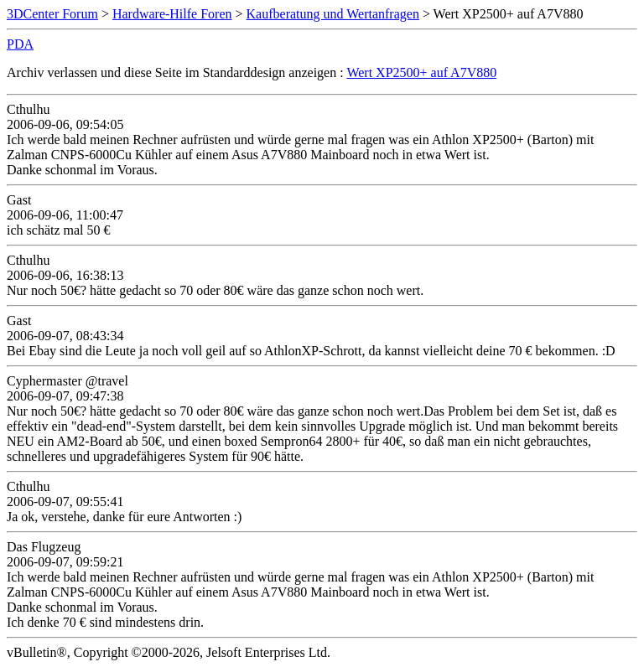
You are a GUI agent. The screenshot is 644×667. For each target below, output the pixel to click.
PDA (20, 44)
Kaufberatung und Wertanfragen (333, 14)
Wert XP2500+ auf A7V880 (421, 72)
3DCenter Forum (52, 14)
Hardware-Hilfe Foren (172, 14)
